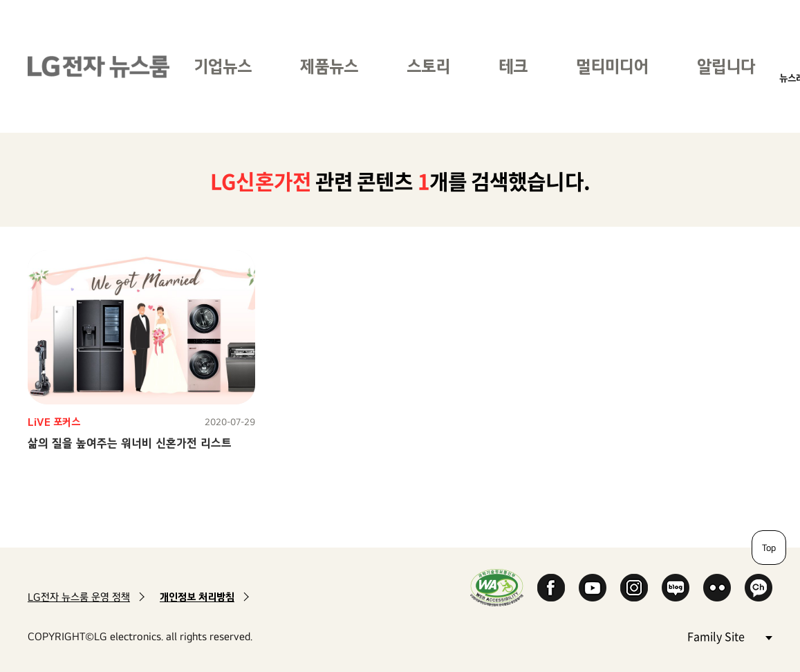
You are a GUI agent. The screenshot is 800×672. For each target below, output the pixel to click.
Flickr (717, 588)
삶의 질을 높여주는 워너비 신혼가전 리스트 (130, 443)
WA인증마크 (497, 587)
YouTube (593, 588)
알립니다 (726, 66)
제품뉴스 (329, 66)
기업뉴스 (223, 66)
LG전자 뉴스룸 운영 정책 (79, 597)
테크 (513, 66)
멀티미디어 (612, 66)
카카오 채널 (759, 588)
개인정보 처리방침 (197, 597)
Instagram (634, 588)
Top (769, 548)
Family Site (729, 636)
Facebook (551, 588)
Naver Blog (676, 588)
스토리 (428, 66)
